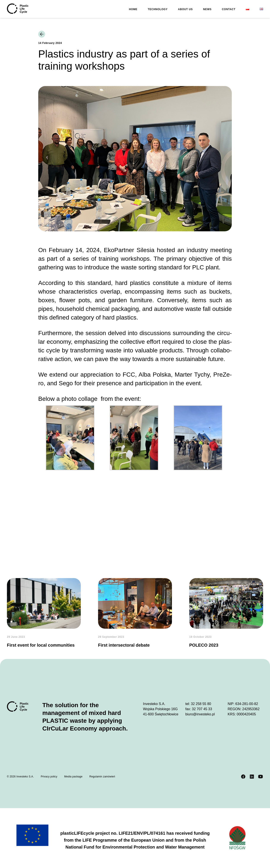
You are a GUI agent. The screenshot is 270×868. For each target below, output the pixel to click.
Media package (73, 777)
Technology (158, 9)
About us (185, 9)
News (207, 9)
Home (133, 9)
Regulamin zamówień (102, 777)
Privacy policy (49, 777)
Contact (229, 9)
